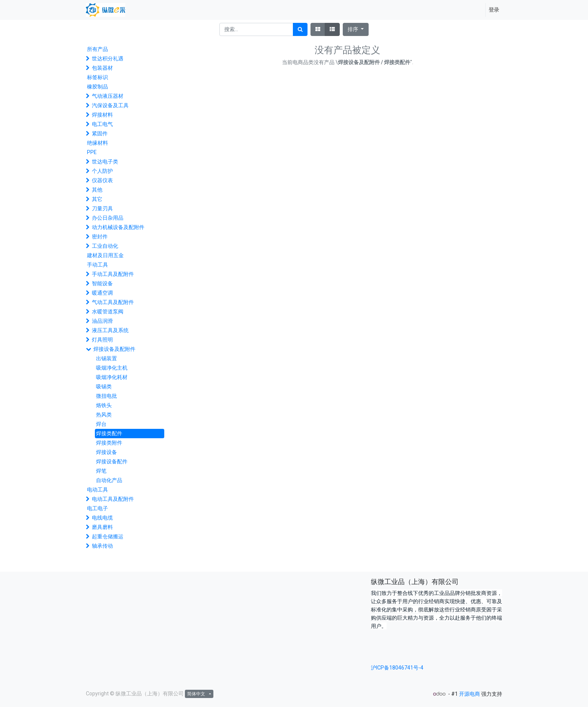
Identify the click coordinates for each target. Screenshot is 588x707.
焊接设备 (106, 452)
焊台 (101, 424)
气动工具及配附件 (113, 302)
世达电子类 (105, 162)
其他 (97, 190)
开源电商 (469, 694)
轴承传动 (102, 546)
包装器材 (102, 68)
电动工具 (97, 490)
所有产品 (97, 49)
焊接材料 (102, 115)
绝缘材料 (97, 143)
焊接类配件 (109, 433)
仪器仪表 (102, 180)
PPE (92, 152)
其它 (97, 199)
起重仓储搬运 (108, 536)
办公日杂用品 (108, 218)
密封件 (100, 237)
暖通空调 (102, 293)
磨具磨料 (102, 527)
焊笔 (101, 471)
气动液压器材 (108, 96)
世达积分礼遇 (108, 58)
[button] (356, 29)
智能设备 (102, 283)
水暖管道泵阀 (108, 312)
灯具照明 (102, 340)
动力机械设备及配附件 (118, 227)
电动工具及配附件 (113, 499)
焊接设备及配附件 (114, 349)
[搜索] (300, 29)
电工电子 (97, 508)
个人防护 (102, 171)
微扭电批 (106, 396)
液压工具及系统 (110, 330)
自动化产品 (109, 480)
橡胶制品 (97, 87)
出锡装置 (106, 358)
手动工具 (97, 265)
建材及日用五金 (105, 255)
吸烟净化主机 (112, 368)
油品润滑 (102, 321)
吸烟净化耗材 (112, 377)
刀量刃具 (102, 208)
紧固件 (100, 133)
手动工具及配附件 (113, 274)
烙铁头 (104, 405)
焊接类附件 (109, 443)
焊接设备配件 (112, 461)
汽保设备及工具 (110, 105)
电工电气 (102, 124)
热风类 (104, 415)
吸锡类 (104, 386)
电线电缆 (102, 518)
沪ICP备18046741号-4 (397, 668)
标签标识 (97, 77)
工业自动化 (105, 246)
